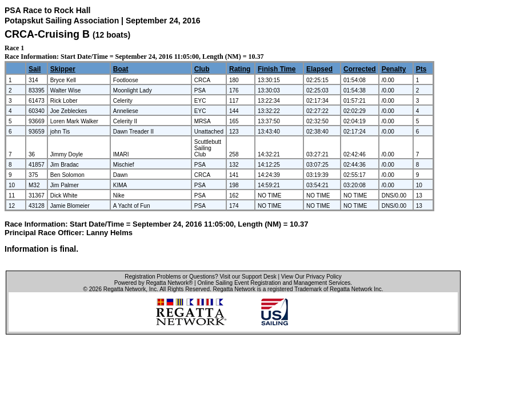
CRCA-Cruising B (47, 34)
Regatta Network (125, 289)
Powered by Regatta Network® (153, 283)
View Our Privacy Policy (311, 277)
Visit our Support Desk (248, 277)
